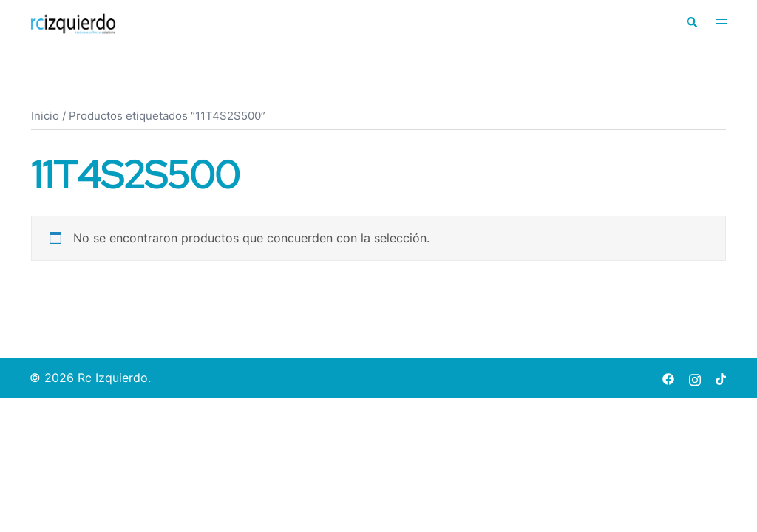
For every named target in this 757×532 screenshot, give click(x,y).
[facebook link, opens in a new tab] (668, 378)
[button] (691, 23)
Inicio (45, 116)
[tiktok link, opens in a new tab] (722, 378)
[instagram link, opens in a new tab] (695, 378)
